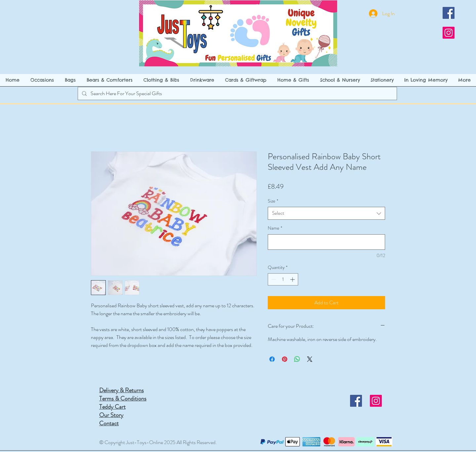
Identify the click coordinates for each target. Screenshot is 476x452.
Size (273, 201)
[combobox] (326, 213)
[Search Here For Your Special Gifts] (237, 94)
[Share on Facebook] (272, 359)
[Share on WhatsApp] (297, 359)
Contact (109, 423)
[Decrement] (273, 279)
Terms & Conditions (123, 398)
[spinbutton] (283, 279)
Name (275, 228)
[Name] (326, 242)
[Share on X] (310, 359)
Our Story (111, 415)
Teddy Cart (112, 407)
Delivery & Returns (121, 390)
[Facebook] (449, 13)
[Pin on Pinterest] (285, 359)
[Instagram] (449, 33)
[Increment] (293, 279)
